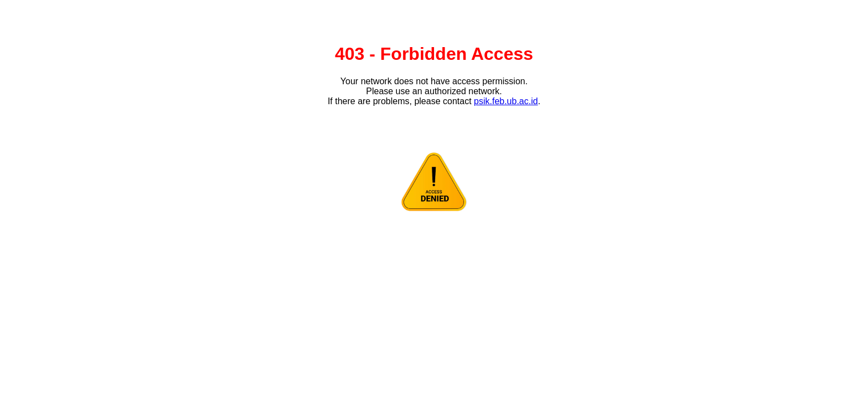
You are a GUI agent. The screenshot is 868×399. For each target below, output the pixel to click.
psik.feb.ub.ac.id (506, 101)
